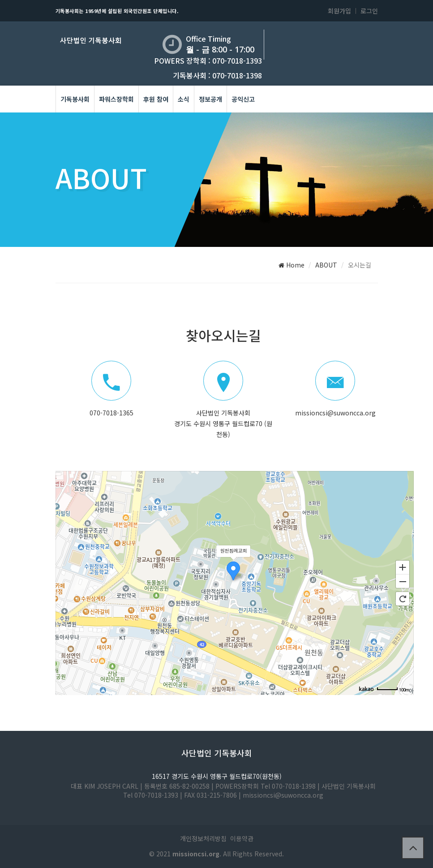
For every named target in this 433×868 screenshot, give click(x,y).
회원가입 (339, 11)
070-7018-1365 (111, 413)
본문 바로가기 (0, 0)
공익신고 (243, 99)
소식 (184, 99)
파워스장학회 (116, 99)
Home (292, 265)
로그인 (369, 11)
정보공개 (210, 99)
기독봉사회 (75, 99)
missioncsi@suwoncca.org (335, 413)
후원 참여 (156, 99)
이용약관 (242, 838)
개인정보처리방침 (203, 838)
